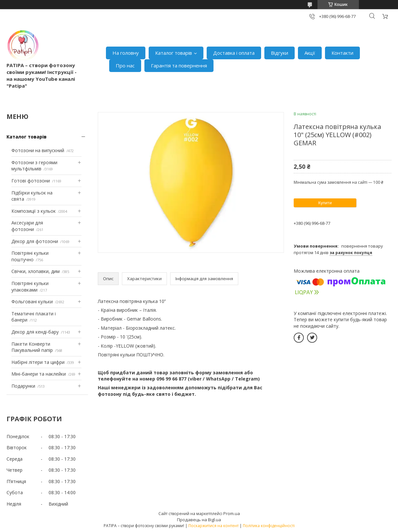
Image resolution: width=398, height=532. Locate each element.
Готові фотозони (31, 181)
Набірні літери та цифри (38, 362)
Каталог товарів (174, 53)
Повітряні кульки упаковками (30, 287)
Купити (325, 203)
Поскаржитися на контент (214, 526)
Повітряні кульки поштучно (30, 256)
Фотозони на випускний (38, 150)
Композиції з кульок (34, 211)
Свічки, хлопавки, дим (36, 271)
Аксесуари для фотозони (27, 226)
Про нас (125, 65)
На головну (126, 53)
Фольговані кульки (32, 302)
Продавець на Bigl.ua (199, 520)
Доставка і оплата (234, 53)
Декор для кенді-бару (35, 332)
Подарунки (23, 386)
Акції (310, 53)
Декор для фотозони (35, 241)
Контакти (342, 53)
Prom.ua (232, 513)
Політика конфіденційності (269, 526)
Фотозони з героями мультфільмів (34, 166)
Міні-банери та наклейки (39, 374)
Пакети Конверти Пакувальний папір (32, 347)
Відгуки (280, 53)
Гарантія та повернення (179, 65)
